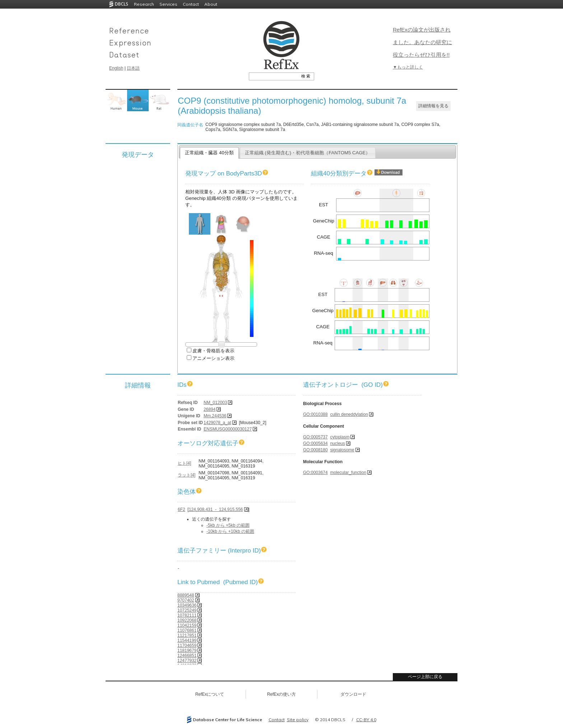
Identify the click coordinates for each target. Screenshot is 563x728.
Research (144, 4)
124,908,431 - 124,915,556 (216, 509)
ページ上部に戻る (425, 677)
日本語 (133, 68)
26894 (210, 409)
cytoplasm (340, 437)
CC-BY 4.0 (366, 720)
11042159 (187, 625)
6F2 (182, 509)
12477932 (187, 661)
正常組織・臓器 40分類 (209, 153)
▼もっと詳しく (408, 67)
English (116, 68)
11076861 (187, 630)
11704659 (187, 645)
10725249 (187, 610)
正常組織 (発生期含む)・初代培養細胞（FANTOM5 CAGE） (308, 153)
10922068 (187, 620)
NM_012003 (215, 403)
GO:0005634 (315, 443)
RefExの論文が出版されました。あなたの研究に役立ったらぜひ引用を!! (422, 42)
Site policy (298, 720)
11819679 (187, 650)
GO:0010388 (315, 414)
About (211, 4)
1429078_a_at (217, 423)
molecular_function (348, 473)
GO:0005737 (315, 437)
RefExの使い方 (282, 694)
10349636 (187, 605)
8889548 (186, 595)
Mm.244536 (215, 416)
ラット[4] (187, 475)
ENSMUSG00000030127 (228, 429)
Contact (191, 4)
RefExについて (210, 694)
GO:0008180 (315, 450)
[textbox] (273, 76)
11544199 (187, 640)
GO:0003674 (315, 473)
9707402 (186, 600)
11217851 (187, 635)
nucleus (337, 443)
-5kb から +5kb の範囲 (228, 525)
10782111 (187, 615)
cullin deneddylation (349, 414)
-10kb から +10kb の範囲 (230, 531)
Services (168, 4)
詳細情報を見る (433, 106)
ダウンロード (353, 694)
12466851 (187, 656)
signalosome (342, 450)
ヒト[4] (184, 463)
